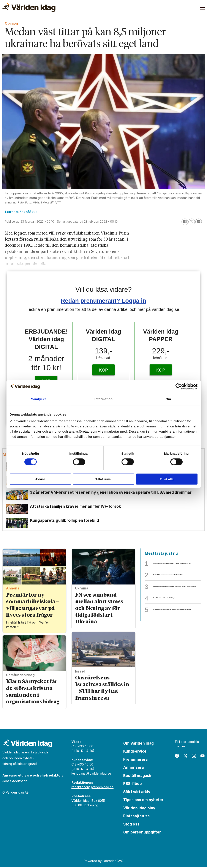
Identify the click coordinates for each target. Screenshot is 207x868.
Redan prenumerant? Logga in (104, 301)
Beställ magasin (138, 777)
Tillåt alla (167, 479)
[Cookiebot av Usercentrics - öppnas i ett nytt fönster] (179, 386)
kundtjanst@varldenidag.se (91, 774)
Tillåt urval (103, 479)
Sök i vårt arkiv (137, 793)
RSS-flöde (133, 785)
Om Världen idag (138, 744)
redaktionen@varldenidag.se (92, 788)
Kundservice (135, 752)
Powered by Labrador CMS (103, 862)
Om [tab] (168, 399)
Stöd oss (131, 825)
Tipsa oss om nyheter (143, 801)
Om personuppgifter (142, 833)
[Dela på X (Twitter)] (192, 222)
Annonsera (134, 768)
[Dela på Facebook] (185, 222)
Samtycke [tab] (39, 399)
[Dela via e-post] (199, 222)
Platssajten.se (137, 817)
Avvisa (40, 479)
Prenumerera (135, 760)
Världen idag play (139, 809)
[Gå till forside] (29, 8)
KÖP (103, 370)
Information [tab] (104, 399)
